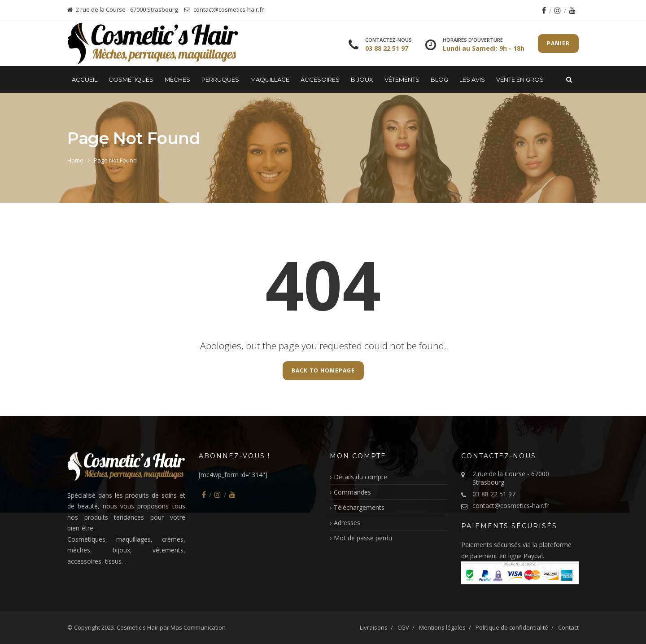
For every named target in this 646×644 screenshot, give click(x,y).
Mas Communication (198, 627)
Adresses (347, 523)
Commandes (352, 492)
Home (75, 160)
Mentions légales (442, 627)
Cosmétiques (131, 79)
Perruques (220, 79)
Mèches (177, 79)
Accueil (85, 79)
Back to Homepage (323, 370)
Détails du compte (360, 477)
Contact (568, 627)
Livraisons (374, 627)
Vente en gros (520, 79)
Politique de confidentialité (512, 627)
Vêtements (402, 79)
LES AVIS (472, 79)
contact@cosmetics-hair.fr (511, 506)
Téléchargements (359, 507)
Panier (558, 43)
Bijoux (362, 79)
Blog (439, 79)
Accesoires (320, 79)
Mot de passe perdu (363, 538)
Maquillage (270, 79)
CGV (403, 627)
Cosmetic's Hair (137, 627)
